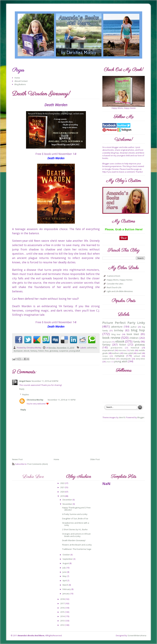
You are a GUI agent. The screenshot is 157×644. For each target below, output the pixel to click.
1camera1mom (113, 276)
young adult (75, 351)
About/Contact (21, 81)
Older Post (95, 459)
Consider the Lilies (115, 284)
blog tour (116, 334)
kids (132, 350)
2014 (63, 616)
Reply (22, 389)
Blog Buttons (20, 84)
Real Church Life (114, 288)
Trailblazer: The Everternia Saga (77, 549)
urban (108, 362)
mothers (116, 353)
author (134, 327)
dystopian (18, 351)
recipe (105, 356)
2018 (63, 599)
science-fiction (109, 359)
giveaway (54, 351)
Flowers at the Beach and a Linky (77, 545)
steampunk (125, 359)
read (139, 353)
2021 (63, 487)
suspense (64, 351)
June (65, 572)
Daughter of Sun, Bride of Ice (75, 518)
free (47, 351)
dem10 (122, 417)
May (65, 576)
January (66, 594)
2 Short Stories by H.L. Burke (75, 529)
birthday (119, 330)
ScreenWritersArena (137, 635)
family (137, 342)
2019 (63, 496)
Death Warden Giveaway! (74, 540)
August (66, 563)
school (137, 356)
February (67, 589)
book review (111, 338)
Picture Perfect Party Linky (124, 323)
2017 (63, 603)
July (64, 568)
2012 (63, 625)
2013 (63, 621)
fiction (41, 351)
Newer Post (17, 459)
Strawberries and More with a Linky (76, 524)
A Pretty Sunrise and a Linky (75, 514)
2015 (63, 612)
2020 (63, 492)
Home (17, 78)
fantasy (34, 351)
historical (135, 348)
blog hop (138, 330)
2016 (63, 608)
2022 (63, 483)
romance (119, 356)
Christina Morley (35, 400)
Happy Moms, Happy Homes (120, 280)
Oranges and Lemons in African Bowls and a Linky (76, 535)
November (68, 504)
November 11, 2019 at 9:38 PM (45, 381)
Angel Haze (25, 381)
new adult (128, 353)
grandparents (117, 348)
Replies (26, 394)
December (67, 500)
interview (122, 350)
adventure (92, 348)
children (134, 338)
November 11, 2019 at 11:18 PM (62, 400)
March (66, 585)
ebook (27, 351)
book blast (133, 334)
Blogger (141, 417)
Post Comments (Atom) (38, 464)
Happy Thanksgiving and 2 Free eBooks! (76, 509)
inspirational (108, 350)
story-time (140, 359)
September (68, 559)
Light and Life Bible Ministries (120, 291)
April (65, 580)
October (66, 555)
